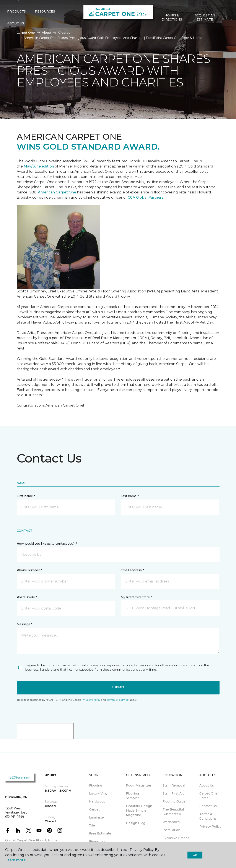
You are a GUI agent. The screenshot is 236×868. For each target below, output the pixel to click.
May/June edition (39, 166)
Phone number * (29, 570)
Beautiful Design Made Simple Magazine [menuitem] (139, 811)
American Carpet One (57, 192)
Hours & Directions (172, 26)
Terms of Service (118, 700)
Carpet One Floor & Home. (37, 840)
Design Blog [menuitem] (136, 823)
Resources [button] (45, 20)
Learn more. (16, 860)
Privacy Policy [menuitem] (210, 827)
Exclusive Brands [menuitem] (176, 838)
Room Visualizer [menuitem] (139, 785)
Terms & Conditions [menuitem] (208, 816)
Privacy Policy (91, 700)
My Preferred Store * (136, 597)
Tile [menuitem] (92, 825)
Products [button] (16, 20)
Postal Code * (27, 597)
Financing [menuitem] (97, 841)
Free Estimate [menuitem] (100, 833)
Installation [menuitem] (171, 830)
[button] (118, 555)
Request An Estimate (205, 26)
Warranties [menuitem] (171, 822)
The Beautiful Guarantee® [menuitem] (173, 812)
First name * (26, 496)
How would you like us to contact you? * (47, 544)
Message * (24, 624)
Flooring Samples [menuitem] (133, 796)
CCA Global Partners (146, 197)
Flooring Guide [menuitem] (174, 801)
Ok (195, 855)
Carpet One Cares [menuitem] (208, 796)
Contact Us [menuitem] (208, 806)
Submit (118, 687)
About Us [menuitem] (207, 785)
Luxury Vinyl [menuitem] (99, 793)
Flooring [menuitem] (96, 785)
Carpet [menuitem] (94, 809)
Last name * (130, 496)
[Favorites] (225, 26)
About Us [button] (16, 32)
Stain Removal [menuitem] (174, 785)
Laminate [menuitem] (96, 817)
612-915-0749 (73, 8)
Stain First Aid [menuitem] (173, 793)
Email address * (132, 570)
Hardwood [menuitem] (97, 801)
